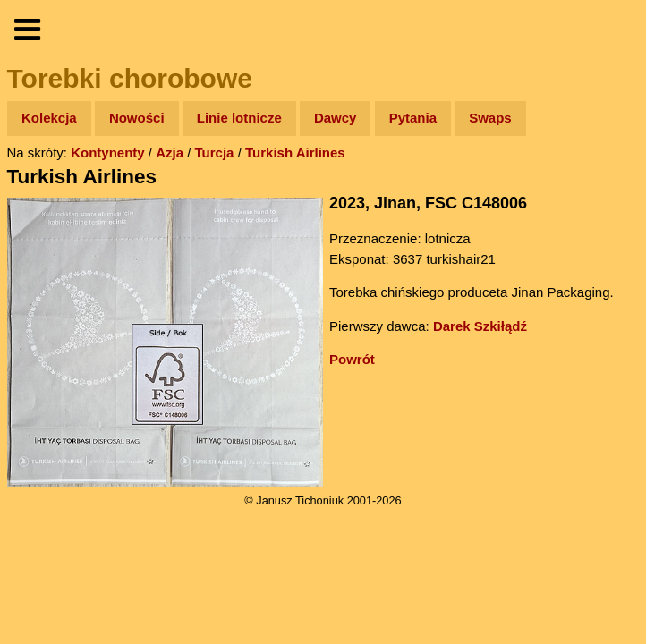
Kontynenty (108, 153)
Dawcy (336, 118)
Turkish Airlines (295, 153)
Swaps (490, 118)
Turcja (215, 153)
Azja (170, 153)
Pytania (413, 118)
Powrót (352, 359)
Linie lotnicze (239, 118)
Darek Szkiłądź (480, 326)
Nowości (137, 118)
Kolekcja (49, 118)
